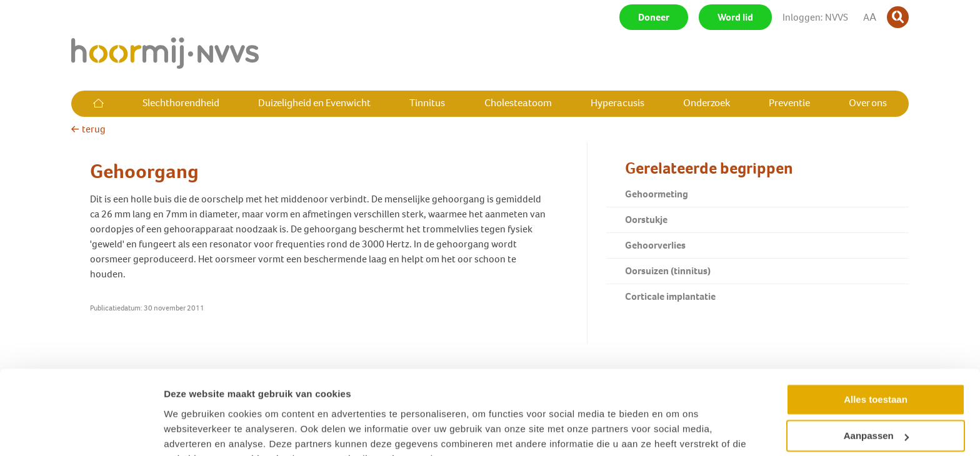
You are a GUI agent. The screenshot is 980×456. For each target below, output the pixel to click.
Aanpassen (876, 374)
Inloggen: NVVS (815, 17)
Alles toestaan (876, 338)
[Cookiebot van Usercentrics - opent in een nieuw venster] (81, 432)
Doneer (654, 17)
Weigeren (875, 411)
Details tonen (193, 431)
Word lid (735, 17)
